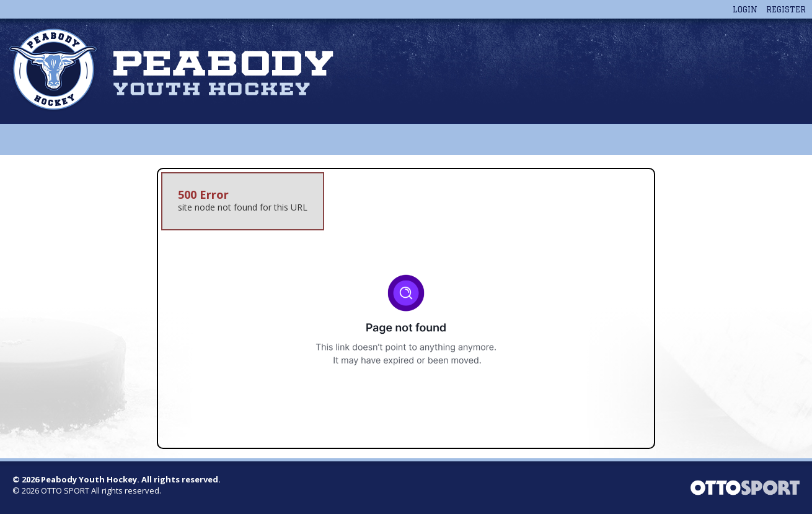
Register (786, 9)
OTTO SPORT (65, 490)
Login (745, 9)
